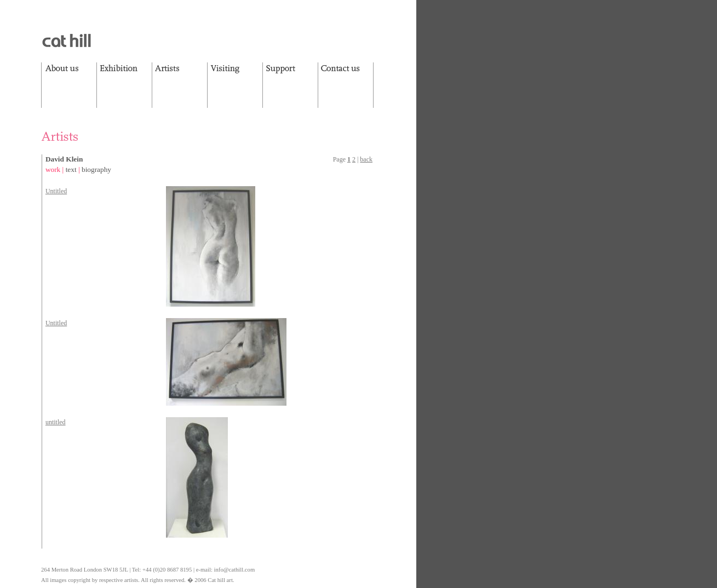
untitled (56, 422)
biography (96, 169)
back (366, 159)
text (71, 169)
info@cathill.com (235, 570)
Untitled (56, 191)
